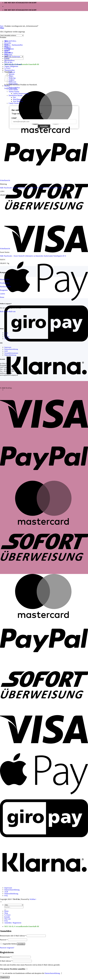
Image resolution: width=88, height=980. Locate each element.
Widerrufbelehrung (10, 355)
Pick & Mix (8, 62)
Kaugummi (8, 55)
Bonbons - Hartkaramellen (13, 45)
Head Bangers (18, 99)
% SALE (7, 68)
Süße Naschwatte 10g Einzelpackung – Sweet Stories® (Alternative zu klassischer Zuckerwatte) (33, 188)
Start (2, 26)
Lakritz (7, 59)
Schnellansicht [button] (5, 180)
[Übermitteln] (5, 910)
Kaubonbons (9, 53)
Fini (14, 97)
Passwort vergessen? (7, 948)
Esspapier (8, 47)
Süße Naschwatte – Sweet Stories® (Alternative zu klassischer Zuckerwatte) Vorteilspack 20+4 (33, 256)
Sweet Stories (13, 90)
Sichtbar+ (33, 899)
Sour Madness (18, 101)
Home (6, 333)
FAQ (6, 896)
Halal (6, 51)
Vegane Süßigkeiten (11, 66)
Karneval (12, 72)
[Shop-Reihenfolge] (12, 35)
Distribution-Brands (16, 95)
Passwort (4, 940)
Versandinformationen (11, 353)
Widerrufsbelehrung (11, 894)
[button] (2, 28)
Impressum (8, 347)
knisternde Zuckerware (12, 57)
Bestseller (8, 43)
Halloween (12, 82)
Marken (7, 86)
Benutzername (6, 957)
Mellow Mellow (14, 88)
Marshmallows (9, 60)
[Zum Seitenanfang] (1, 902)
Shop (6, 335)
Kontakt (7, 337)
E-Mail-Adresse (6, 961)
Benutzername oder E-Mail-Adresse (13, 936)
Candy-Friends (14, 103)
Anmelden (44, 126)
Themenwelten (9, 70)
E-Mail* (14, 118)
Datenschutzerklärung (11, 349)
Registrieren (5, 977)
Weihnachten (13, 84)
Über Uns (7, 339)
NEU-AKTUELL (10, 41)
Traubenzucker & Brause (13, 64)
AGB (6, 351)
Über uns (7, 919)
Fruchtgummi (9, 49)
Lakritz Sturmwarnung (21, 94)
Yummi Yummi (14, 92)
